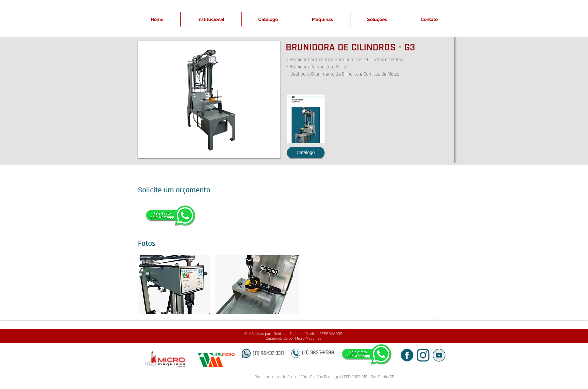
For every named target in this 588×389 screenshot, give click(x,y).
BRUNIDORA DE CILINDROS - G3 (350, 47)
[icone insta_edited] (423, 355)
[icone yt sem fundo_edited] (439, 355)
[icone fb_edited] (407, 355)
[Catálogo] (306, 153)
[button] (209, 99)
